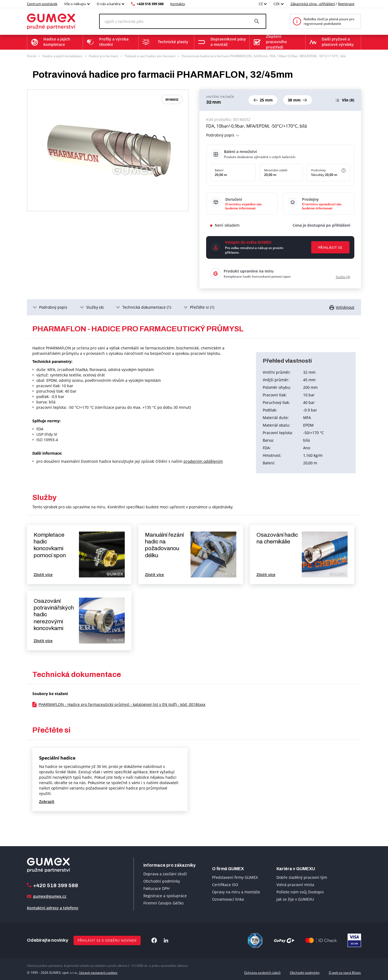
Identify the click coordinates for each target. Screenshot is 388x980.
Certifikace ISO (225, 885)
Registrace (346, 4)
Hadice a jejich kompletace (62, 56)
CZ (261, 4)
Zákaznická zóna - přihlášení (313, 4)
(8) (348, 100)
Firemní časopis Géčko (163, 903)
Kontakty (178, 4)
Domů (32, 56)
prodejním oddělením (203, 461)
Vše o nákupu (75, 4)
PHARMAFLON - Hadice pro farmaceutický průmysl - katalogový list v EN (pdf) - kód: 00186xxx (122, 704)
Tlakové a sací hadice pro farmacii (150, 56)
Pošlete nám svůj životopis (300, 892)
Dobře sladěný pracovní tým (302, 877)
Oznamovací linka (228, 899)
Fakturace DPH (156, 888)
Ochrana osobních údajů (262, 973)
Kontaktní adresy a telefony (53, 908)
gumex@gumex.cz (50, 896)
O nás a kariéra (109, 4)
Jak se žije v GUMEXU (295, 899)
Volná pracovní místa (295, 885)
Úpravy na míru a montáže (236, 892)
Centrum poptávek (42, 4)
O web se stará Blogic (345, 973)
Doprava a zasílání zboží (165, 874)
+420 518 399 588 (150, 4)
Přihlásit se (330, 248)
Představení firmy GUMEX (235, 877)
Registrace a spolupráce (165, 896)
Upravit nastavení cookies (98, 973)
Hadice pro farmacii (103, 56)
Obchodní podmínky (162, 881)
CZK (277, 4)
